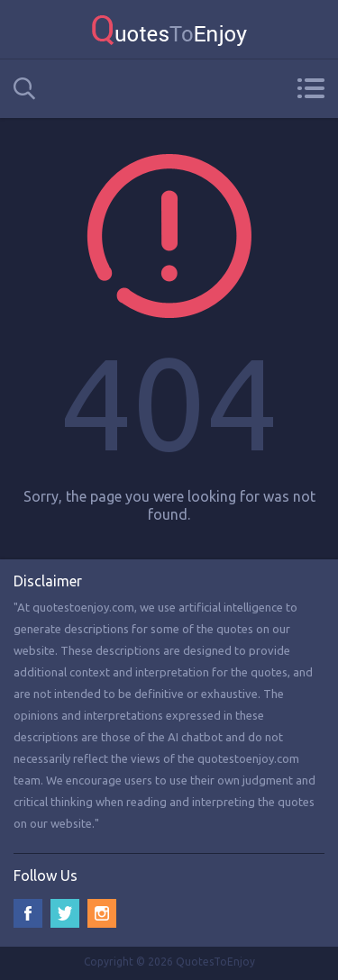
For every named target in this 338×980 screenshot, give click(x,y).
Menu (311, 88)
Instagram (102, 913)
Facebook (28, 913)
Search (24, 89)
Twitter (65, 913)
